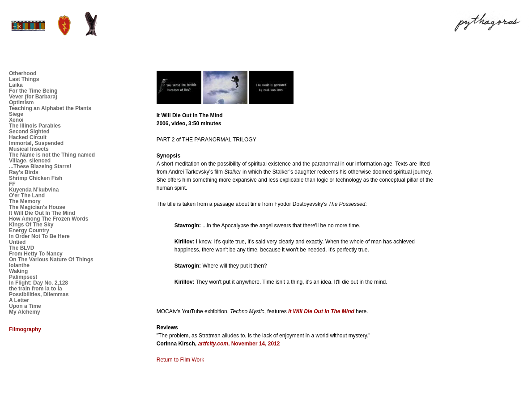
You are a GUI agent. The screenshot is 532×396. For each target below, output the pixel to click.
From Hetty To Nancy (36, 254)
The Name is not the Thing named (52, 155)
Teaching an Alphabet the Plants (50, 108)
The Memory (25, 201)
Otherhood (23, 73)
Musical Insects (29, 149)
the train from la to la (36, 289)
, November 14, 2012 (239, 344)
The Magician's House (37, 207)
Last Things (24, 79)
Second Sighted (29, 132)
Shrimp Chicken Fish (36, 178)
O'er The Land (27, 196)
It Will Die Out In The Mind (42, 213)
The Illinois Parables (35, 126)
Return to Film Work (180, 360)
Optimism (21, 102)
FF (12, 184)
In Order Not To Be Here (39, 236)
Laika (16, 85)
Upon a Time (25, 306)
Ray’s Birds (24, 172)
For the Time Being (33, 91)
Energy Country (29, 230)
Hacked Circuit (28, 137)
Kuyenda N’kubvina (34, 190)
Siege (16, 114)
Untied (17, 242)
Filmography (25, 329)
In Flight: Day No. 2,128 (38, 283)
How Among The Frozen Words (49, 219)
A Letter (19, 300)
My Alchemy (25, 312)
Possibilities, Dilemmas (39, 294)
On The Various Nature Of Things (51, 260)
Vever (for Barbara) (33, 97)
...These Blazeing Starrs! (40, 166)
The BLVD (21, 248)
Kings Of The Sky (31, 225)
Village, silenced (30, 161)
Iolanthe (19, 265)
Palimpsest (23, 277)
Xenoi (16, 120)
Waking (18, 271)
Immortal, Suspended (36, 143)
